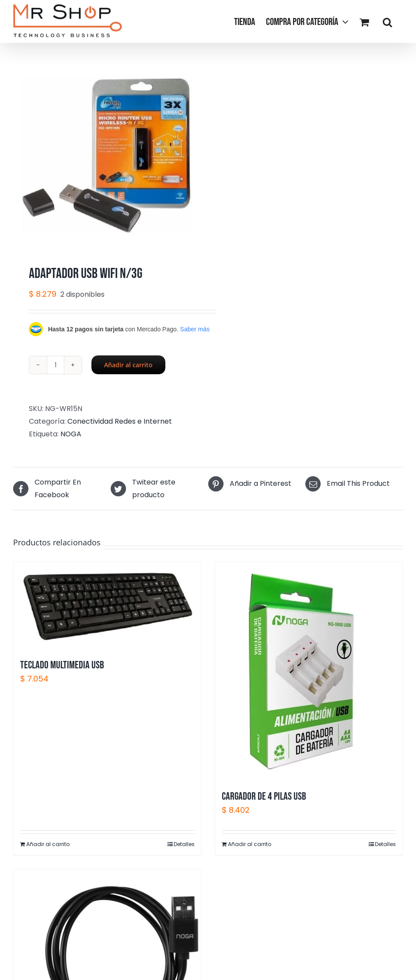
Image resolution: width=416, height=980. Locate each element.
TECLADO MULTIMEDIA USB (62, 665)
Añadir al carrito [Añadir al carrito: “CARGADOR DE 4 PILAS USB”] (250, 844)
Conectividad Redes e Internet (120, 421)
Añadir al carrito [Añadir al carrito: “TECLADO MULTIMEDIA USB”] (48, 844)
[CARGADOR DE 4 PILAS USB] (309, 671)
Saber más (195, 329)
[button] (387, 21)
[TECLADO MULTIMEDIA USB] (107, 606)
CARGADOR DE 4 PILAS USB (264, 796)
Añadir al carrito (128, 365)
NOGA (71, 434)
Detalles (184, 844)
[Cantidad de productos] (56, 365)
